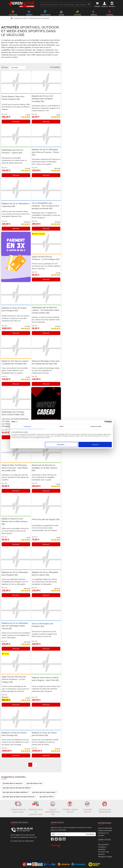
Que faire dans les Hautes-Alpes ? (44, 792)
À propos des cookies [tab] (96, 426)
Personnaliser (61, 445)
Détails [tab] (61, 426)
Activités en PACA (21, 18)
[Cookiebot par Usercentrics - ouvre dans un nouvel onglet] (102, 422)
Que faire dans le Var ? (35, 783)
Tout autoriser (95, 445)
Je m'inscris (90, 834)
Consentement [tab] (27, 426)
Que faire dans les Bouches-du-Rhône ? (17, 788)
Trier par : (5, 67)
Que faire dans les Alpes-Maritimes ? (16, 792)
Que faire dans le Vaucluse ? (13, 783)
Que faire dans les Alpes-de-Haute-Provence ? (19, 797)
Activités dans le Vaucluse (39, 18)
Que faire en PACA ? (47, 797)
